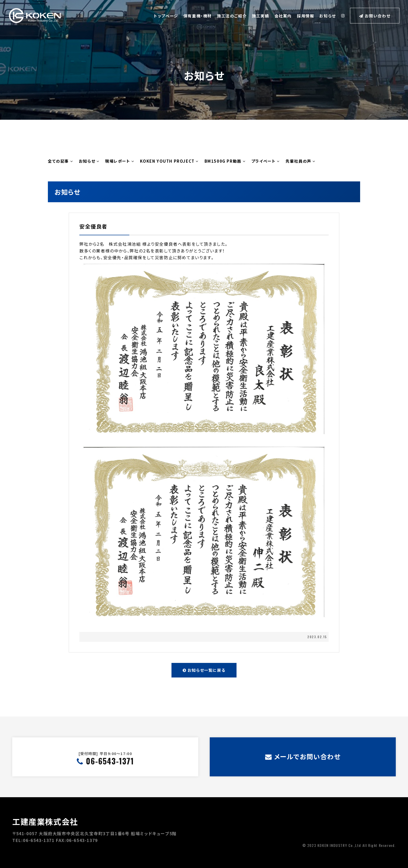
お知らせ (327, 16)
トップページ (166, 16)
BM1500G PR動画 (225, 161)
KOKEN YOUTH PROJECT (169, 161)
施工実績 (260, 16)
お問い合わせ (375, 16)
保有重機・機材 (198, 16)
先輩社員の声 (301, 161)
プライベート (266, 161)
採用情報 (305, 16)
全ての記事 (60, 161)
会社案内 (283, 16)
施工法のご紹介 (232, 16)
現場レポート (120, 161)
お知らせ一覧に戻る (204, 670)
